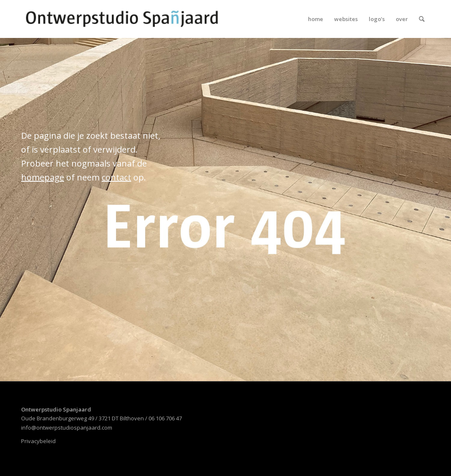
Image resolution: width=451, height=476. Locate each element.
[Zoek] (422, 19)
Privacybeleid (38, 441)
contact (116, 177)
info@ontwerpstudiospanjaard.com (67, 428)
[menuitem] (316, 19)
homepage (43, 177)
